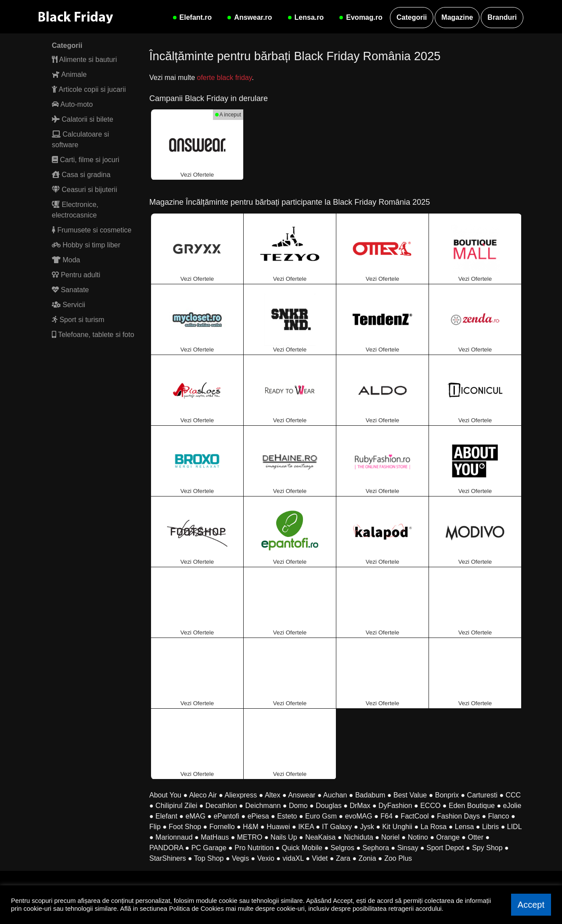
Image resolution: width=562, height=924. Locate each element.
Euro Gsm (321, 816)
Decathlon (221, 806)
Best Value (410, 795)
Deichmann (263, 806)
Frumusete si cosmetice (92, 230)
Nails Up (284, 837)
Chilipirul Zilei (176, 806)
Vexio (266, 858)
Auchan (335, 795)
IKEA (306, 827)
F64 (386, 816)
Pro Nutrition (254, 848)
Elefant (166, 816)
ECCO (430, 806)
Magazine (457, 17)
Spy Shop (487, 848)
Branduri (502, 17)
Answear (302, 795)
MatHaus (215, 837)
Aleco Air (203, 795)
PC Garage (209, 848)
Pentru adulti (76, 275)
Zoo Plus (398, 858)
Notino (418, 837)
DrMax (360, 806)
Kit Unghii (397, 827)
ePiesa (258, 816)
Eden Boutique (472, 806)
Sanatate (70, 290)
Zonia (367, 858)
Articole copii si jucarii (89, 89)
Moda (66, 260)
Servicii (68, 305)
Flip (155, 827)
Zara (343, 858)
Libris (490, 827)
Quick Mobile (302, 848)
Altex (273, 795)
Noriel (390, 837)
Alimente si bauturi (84, 60)
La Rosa (434, 827)
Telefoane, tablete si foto (93, 335)
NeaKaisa (320, 837)
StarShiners (168, 858)
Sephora (376, 848)
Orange (448, 837)
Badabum (370, 795)
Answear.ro (249, 18)
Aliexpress (241, 795)
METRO (250, 837)
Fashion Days (458, 816)
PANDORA (166, 848)
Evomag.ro (360, 18)
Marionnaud (174, 837)
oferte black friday (224, 78)
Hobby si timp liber (86, 245)
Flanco (499, 816)
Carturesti (482, 795)
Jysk (367, 827)
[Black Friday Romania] (83, 17)
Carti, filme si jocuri (86, 160)
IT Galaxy (337, 827)
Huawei (278, 827)
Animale (69, 74)
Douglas (329, 806)
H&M (251, 827)
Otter (476, 837)
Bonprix (447, 795)
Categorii (412, 17)
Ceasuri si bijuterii (85, 190)
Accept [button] (531, 905)
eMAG (195, 816)
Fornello (222, 827)
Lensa (465, 827)
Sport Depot (445, 848)
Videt (320, 858)
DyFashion (395, 806)
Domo (298, 806)
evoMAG (359, 816)
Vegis (240, 858)
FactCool (415, 816)
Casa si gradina (81, 175)
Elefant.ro (191, 18)
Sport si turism (78, 320)
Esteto (287, 816)
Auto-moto (72, 104)
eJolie (512, 806)
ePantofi (226, 816)
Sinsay (408, 848)
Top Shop (209, 858)
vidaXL (293, 858)
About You (165, 795)
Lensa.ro (305, 18)
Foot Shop (185, 827)
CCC (513, 795)
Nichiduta (358, 837)
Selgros (342, 848)
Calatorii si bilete (83, 119)
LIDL (514, 827)
